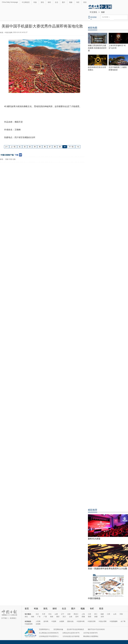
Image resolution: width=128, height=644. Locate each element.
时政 (35, 2)
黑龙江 (76, 614)
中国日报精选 (94, 598)
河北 (50, 614)
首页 (27, 609)
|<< (7, 147)
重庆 (58, 617)
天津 (44, 614)
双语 (85, 2)
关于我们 (4, 618)
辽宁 (63, 614)
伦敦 (14, 159)
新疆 (96, 617)
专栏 (78, 2)
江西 (108, 614)
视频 (71, 2)
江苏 (89, 614)
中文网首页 (26, 2)
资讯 (42, 2)
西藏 (83, 617)
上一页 (13, 147)
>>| (78, 147)
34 (35, 147)
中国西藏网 (114, 621)
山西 (56, 614)
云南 (71, 617)
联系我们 (13, 618)
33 (30, 147)
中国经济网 (92, 621)
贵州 (77, 617)
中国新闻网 (29, 624)
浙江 (96, 614)
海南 (52, 617)
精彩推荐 (93, 510)
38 (55, 147)
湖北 (26, 617)
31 (20, 147)
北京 (37, 614)
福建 (102, 614)
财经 (49, 2)
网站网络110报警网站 (91, 636)
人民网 (38, 621)
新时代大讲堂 (94, 539)
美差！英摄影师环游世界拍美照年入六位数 (108, 569)
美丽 (7, 159)
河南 (121, 614)
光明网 (38, 624)
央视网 (62, 621)
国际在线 (70, 621)
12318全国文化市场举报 (71, 636)
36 (45, 147)
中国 (10, 159)
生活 (57, 2)
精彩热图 (93, 28)
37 (50, 147)
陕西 (90, 617)
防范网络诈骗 (58, 629)
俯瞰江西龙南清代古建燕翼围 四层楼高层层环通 (97, 48)
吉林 (69, 614)
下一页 (71, 147)
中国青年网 (81, 621)
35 (40, 147)
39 (60, 147)
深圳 (102, 617)
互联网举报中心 (44, 629)
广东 (39, 617)
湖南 (33, 617)
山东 (115, 614)
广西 (45, 617)
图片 (64, 2)
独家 (103, 12)
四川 (64, 617)
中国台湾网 (103, 621)
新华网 (46, 621)
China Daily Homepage (10, 2)
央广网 (123, 621)
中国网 (54, 621)
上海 (83, 614)
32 (25, 147)
